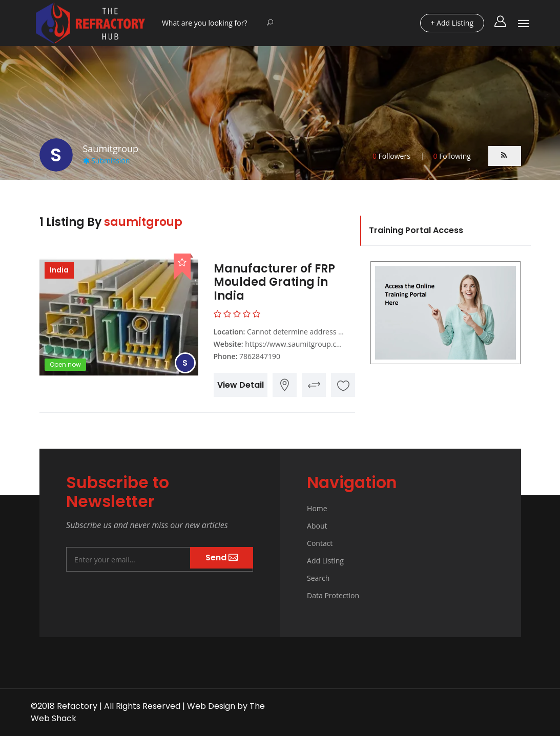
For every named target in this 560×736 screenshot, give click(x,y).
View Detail (241, 385)
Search (318, 578)
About (317, 526)
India (59, 270)
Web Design (211, 706)
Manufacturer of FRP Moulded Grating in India (274, 282)
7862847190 (260, 356)
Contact (320, 543)
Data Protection (333, 595)
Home (317, 508)
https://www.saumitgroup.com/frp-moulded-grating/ (333, 344)
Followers (391, 156)
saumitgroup (143, 222)
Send (222, 558)
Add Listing (325, 561)
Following (452, 156)
